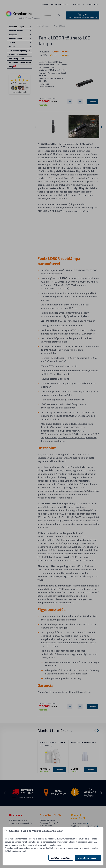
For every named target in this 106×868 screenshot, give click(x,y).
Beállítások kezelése (61, 858)
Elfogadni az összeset (88, 858)
